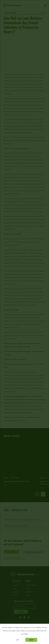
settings (25, 634)
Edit (18, 640)
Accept (31, 640)
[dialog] (24, 322)
